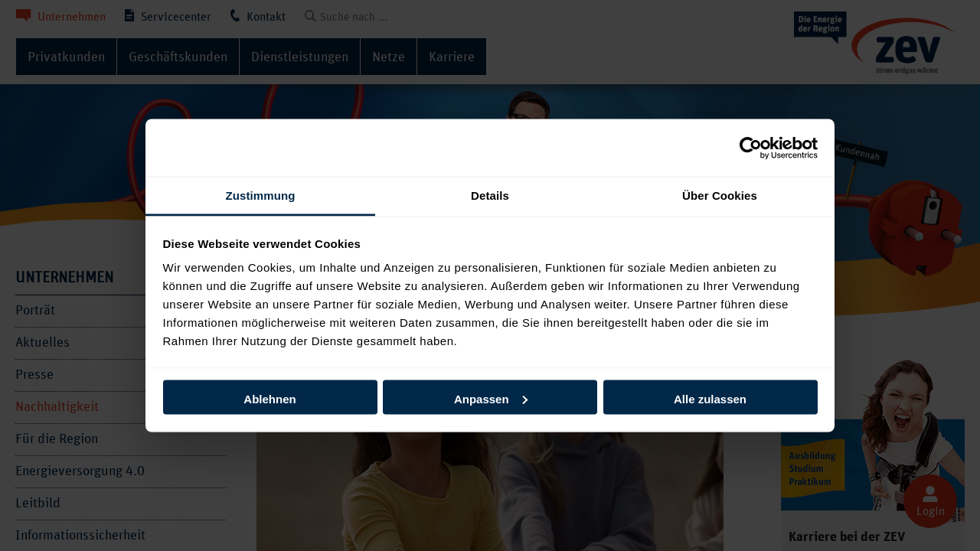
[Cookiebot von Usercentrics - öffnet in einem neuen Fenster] (751, 148)
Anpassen (491, 398)
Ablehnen (269, 398)
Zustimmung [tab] (261, 196)
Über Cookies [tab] (720, 196)
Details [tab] (490, 196)
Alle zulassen (710, 398)
